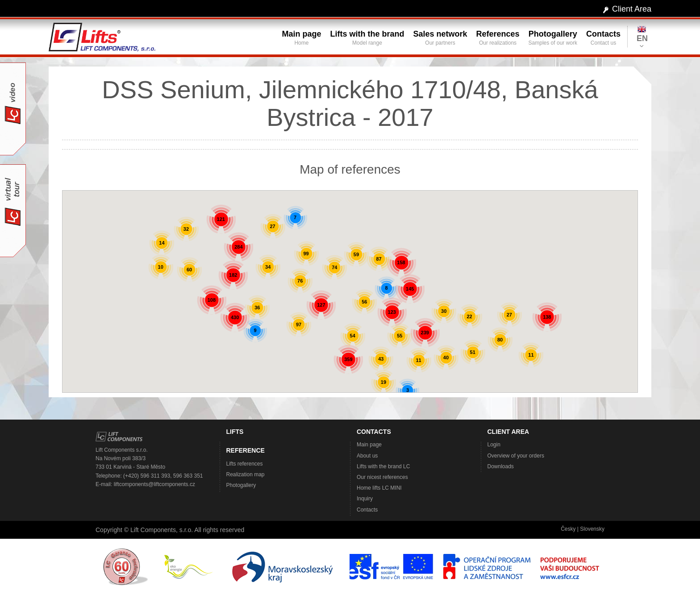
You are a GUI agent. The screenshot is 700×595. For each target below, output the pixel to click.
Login (494, 445)
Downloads (501, 466)
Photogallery (241, 485)
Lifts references (245, 464)
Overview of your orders (516, 456)
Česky (568, 529)
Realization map (246, 474)
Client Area (632, 9)
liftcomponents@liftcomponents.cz (154, 484)
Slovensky (592, 529)
